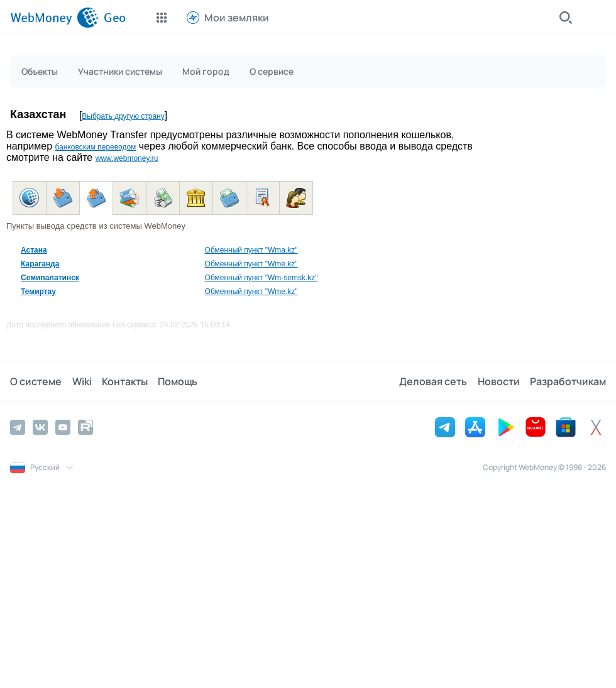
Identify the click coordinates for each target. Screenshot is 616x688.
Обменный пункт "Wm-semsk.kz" (261, 278)
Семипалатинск (50, 278)
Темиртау (38, 292)
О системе (36, 381)
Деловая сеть (434, 381)
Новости (499, 381)
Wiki (81, 381)
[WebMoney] (54, 18)
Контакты (124, 381)
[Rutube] (85, 427)
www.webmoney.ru (127, 158)
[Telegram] (18, 427)
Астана (34, 250)
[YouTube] (63, 427)
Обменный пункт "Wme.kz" (251, 264)
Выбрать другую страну (123, 116)
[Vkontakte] (40, 427)
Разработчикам (568, 381)
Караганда (40, 264)
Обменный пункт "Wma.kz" (251, 250)
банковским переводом (95, 147)
